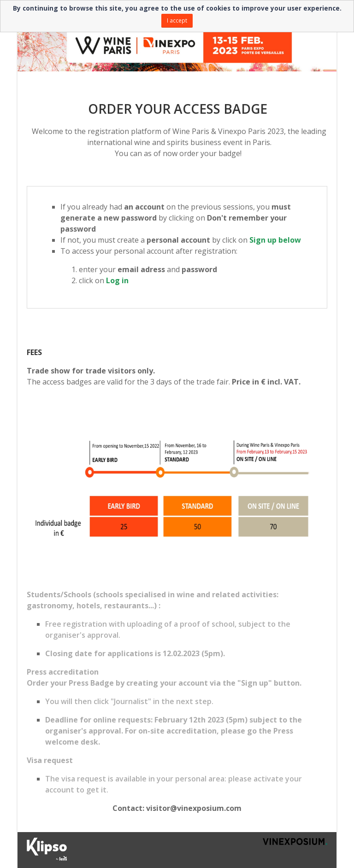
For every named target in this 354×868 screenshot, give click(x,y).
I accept (177, 20)
